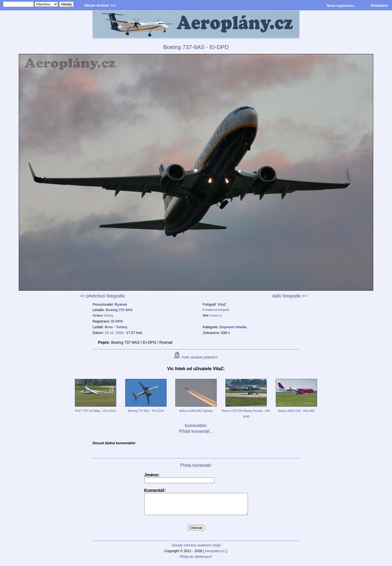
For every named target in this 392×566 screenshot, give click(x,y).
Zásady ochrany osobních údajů (196, 549)
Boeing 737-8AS (119, 310)
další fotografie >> (290, 296)
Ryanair (121, 304)
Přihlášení (379, 6)
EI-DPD (117, 321)
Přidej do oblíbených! (196, 561)
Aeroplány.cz (215, 555)
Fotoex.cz (216, 316)
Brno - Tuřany (116, 327)
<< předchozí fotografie (102, 296)
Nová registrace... (341, 6)
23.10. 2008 (114, 333)
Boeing (109, 316)
